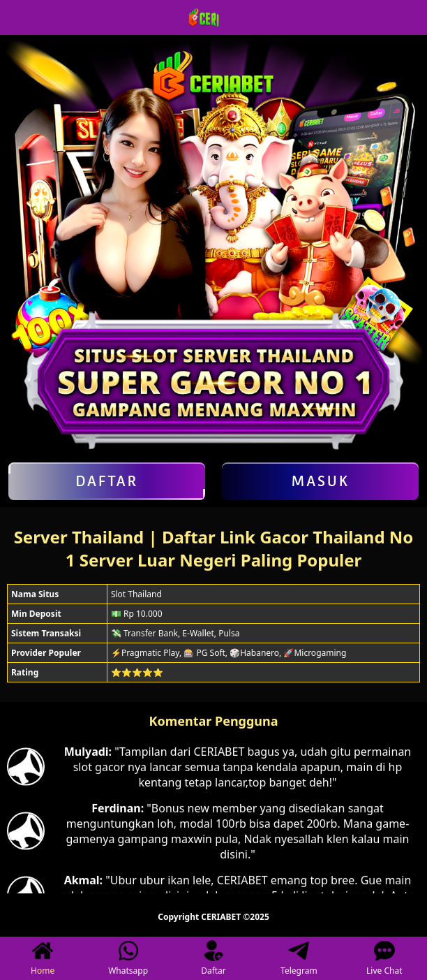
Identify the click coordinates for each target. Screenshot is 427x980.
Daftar (107, 481)
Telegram (299, 958)
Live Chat (384, 958)
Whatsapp (128, 958)
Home (43, 958)
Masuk (320, 481)
